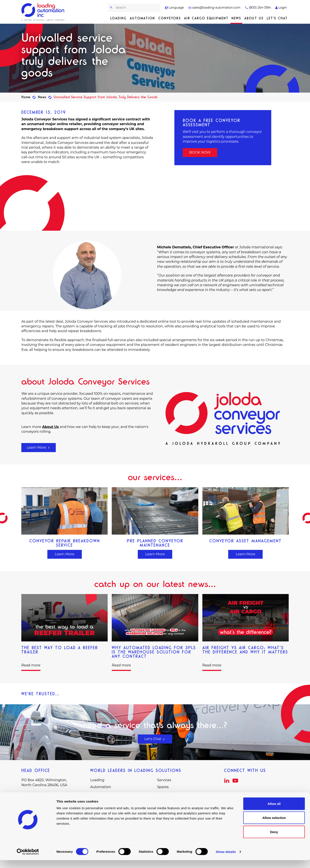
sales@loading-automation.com (214, 8)
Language (174, 8)
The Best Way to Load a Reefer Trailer (60, 650)
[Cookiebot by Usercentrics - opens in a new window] (28, 860)
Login (281, 8)
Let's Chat (277, 18)
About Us (254, 18)
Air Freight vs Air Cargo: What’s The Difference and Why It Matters (245, 650)
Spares (163, 787)
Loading (118, 18)
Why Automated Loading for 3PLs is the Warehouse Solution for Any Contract (154, 652)
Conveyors (170, 18)
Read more (31, 665)
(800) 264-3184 (258, 8)
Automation (142, 18)
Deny (274, 840)
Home (26, 97)
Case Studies (168, 794)
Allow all (274, 811)
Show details (226, 859)
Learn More (39, 447)
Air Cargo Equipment (206, 18)
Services (164, 780)
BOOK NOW (200, 152)
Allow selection (274, 826)
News (236, 18)
